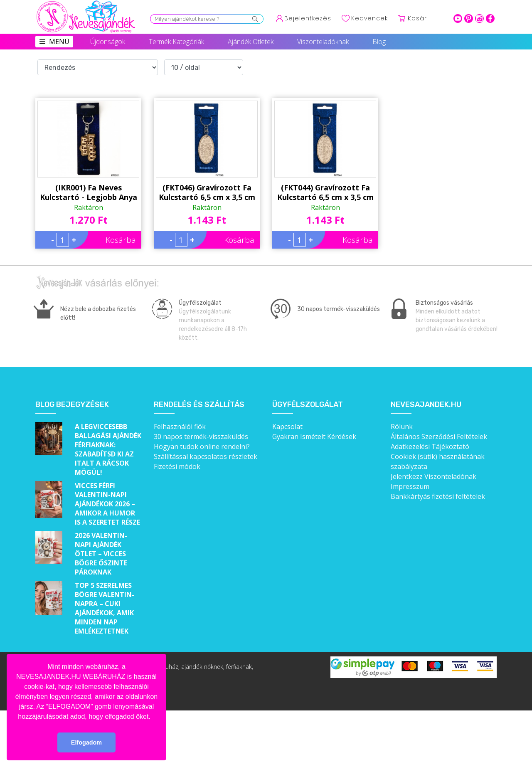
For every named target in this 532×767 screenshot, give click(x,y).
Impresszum (410, 486)
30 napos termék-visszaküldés (201, 437)
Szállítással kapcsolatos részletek (206, 456)
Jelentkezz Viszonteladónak (433, 476)
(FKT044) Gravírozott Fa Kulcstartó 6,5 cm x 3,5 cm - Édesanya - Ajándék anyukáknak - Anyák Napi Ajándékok (325, 192)
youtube (458, 18)
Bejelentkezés (308, 18)
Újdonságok (108, 42)
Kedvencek (369, 18)
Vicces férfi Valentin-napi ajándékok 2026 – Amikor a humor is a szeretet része (107, 504)
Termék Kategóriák (176, 42)
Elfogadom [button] (86, 742)
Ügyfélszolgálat (308, 405)
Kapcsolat (287, 427)
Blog (379, 42)
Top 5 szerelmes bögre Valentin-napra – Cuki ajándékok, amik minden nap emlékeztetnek (105, 608)
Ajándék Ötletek (251, 42)
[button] (153, 717)
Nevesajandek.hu (426, 405)
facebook (490, 18)
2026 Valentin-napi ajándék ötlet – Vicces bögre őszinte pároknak (101, 554)
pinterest (469, 18)
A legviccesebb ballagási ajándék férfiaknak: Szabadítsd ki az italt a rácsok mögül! (108, 449)
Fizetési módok (177, 466)
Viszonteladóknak (323, 42)
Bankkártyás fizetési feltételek (438, 496)
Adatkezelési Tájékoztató (430, 446)
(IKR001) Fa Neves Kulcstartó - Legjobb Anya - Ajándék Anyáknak (89, 192)
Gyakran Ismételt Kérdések (314, 437)
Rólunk (402, 427)
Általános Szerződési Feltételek (439, 437)
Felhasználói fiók (180, 427)
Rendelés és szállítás (199, 405)
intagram (479, 18)
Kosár (417, 18)
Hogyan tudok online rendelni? (202, 446)
